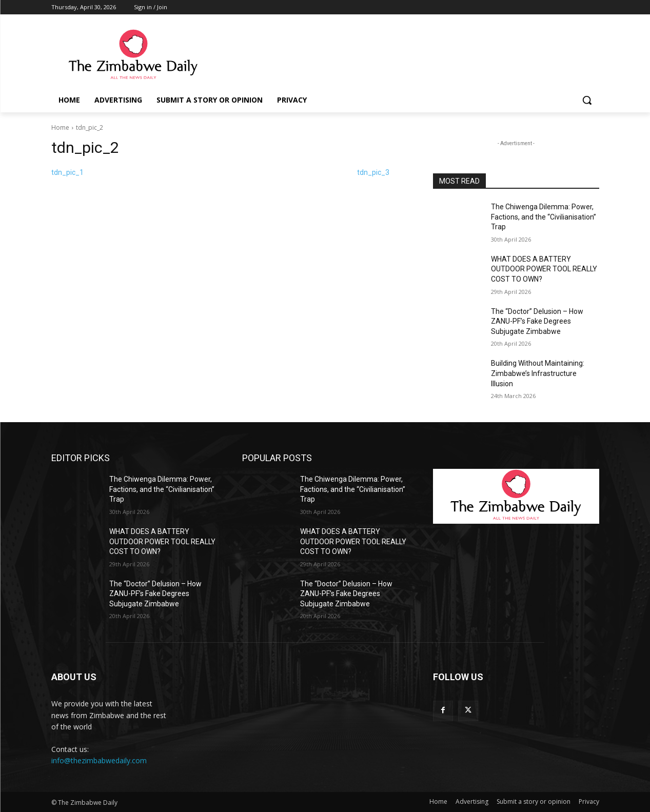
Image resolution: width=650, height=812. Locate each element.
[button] (587, 100)
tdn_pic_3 (373, 172)
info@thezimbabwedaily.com (99, 760)
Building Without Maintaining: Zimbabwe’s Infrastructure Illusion (538, 373)
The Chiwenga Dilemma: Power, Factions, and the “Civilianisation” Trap (544, 217)
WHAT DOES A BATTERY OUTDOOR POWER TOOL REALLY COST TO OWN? (544, 269)
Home (60, 127)
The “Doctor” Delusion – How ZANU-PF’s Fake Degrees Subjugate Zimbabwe (537, 321)
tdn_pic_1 (67, 172)
